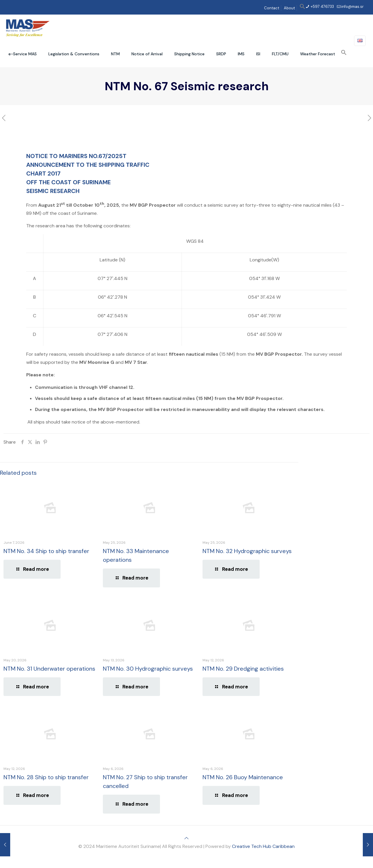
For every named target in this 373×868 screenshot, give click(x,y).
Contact (272, 8)
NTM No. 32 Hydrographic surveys (247, 551)
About (289, 8)
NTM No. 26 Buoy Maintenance (243, 777)
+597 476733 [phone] (322, 7)
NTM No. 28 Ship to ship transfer (46, 777)
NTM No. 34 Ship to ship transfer (46, 551)
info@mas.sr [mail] (352, 7)
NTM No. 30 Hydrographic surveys (148, 669)
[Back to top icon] (186, 838)
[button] (302, 8)
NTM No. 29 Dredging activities (243, 669)
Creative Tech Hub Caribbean (263, 846)
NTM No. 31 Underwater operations (49, 669)
